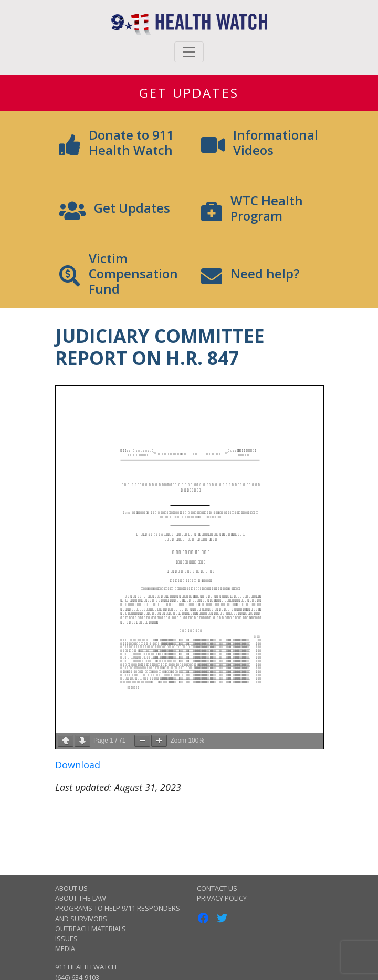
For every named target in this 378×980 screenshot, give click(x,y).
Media (65, 948)
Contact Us (217, 888)
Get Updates (189, 93)
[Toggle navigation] (189, 52)
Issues (66, 939)
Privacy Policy (222, 898)
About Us (71, 888)
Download (78, 765)
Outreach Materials (91, 929)
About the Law (81, 898)
